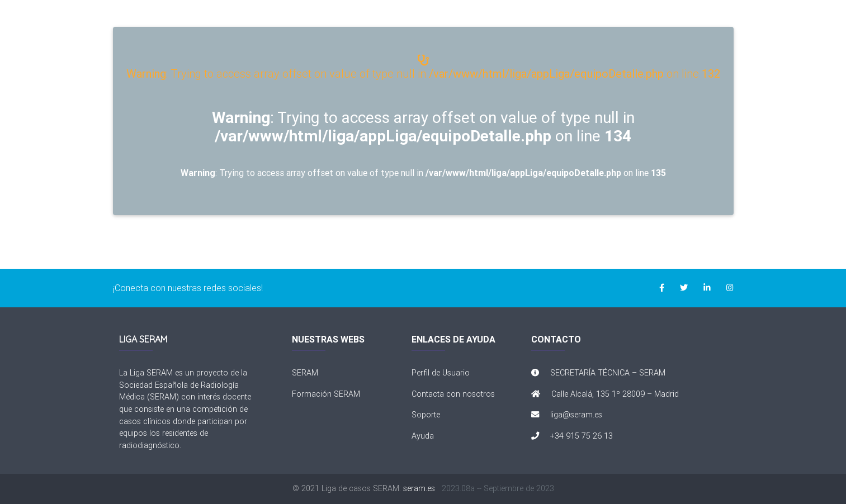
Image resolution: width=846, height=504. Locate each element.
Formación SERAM (326, 394)
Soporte (426, 415)
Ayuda (423, 436)
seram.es (419, 488)
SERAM (305, 373)
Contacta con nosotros (453, 394)
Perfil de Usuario (441, 373)
